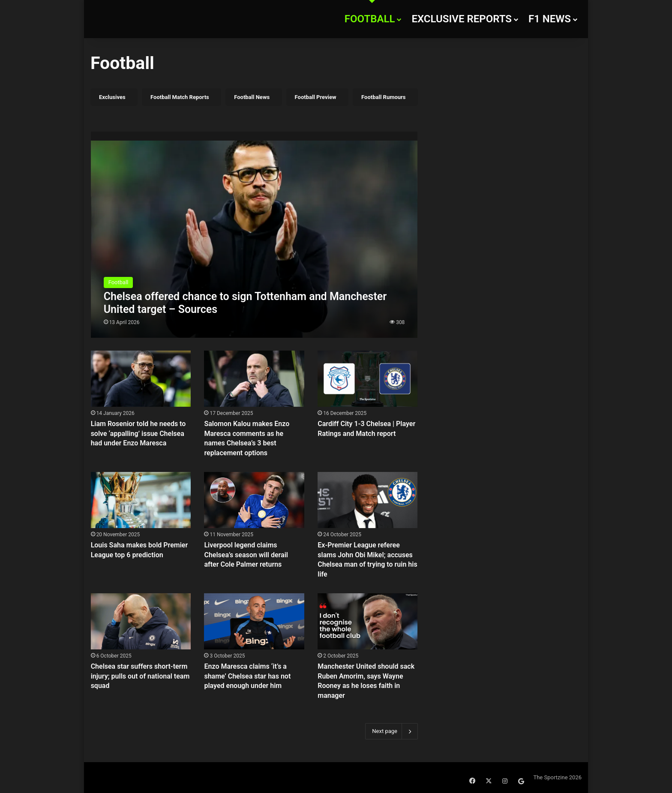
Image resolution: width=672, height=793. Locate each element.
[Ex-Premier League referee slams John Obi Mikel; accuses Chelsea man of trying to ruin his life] (367, 500)
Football (370, 19)
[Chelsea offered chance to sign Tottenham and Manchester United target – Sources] (254, 235)
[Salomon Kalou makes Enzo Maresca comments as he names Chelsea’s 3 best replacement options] (254, 379)
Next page (391, 731)
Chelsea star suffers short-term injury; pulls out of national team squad (140, 676)
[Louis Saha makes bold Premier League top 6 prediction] (141, 500)
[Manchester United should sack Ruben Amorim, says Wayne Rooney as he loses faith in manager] (367, 621)
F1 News (550, 19)
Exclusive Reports (462, 19)
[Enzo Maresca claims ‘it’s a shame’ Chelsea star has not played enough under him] (254, 621)
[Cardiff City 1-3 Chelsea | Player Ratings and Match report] (367, 379)
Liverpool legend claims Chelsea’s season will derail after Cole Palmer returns (246, 555)
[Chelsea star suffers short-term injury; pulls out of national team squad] (141, 621)
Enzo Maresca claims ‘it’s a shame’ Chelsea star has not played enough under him (247, 676)
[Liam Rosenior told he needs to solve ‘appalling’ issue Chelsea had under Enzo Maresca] (141, 379)
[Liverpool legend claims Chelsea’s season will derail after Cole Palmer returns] (254, 500)
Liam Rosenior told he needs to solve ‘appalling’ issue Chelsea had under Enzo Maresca (138, 433)
